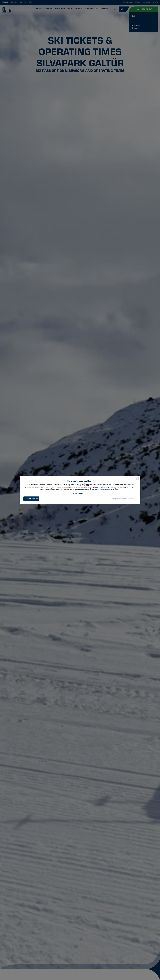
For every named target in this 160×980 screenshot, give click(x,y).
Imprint (115, 490)
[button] (78, 494)
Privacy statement (106, 490)
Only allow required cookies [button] (124, 499)
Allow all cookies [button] (31, 499)
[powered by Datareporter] (138, 480)
